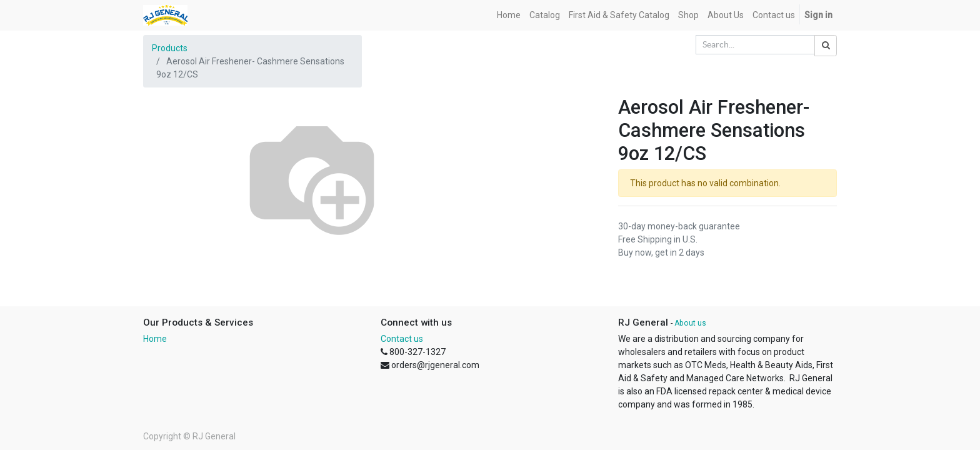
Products (170, 48)
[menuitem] (509, 15)
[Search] (826, 46)
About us (690, 323)
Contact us (402, 339)
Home (155, 339)
